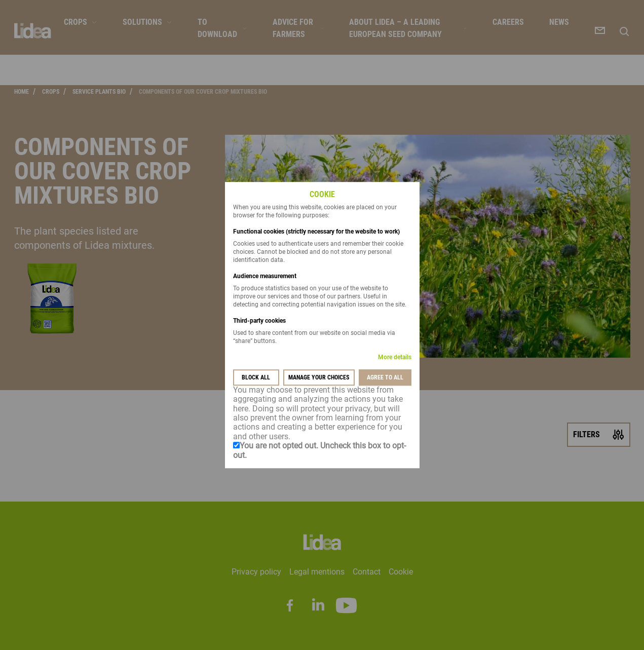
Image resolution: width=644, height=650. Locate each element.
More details (395, 357)
